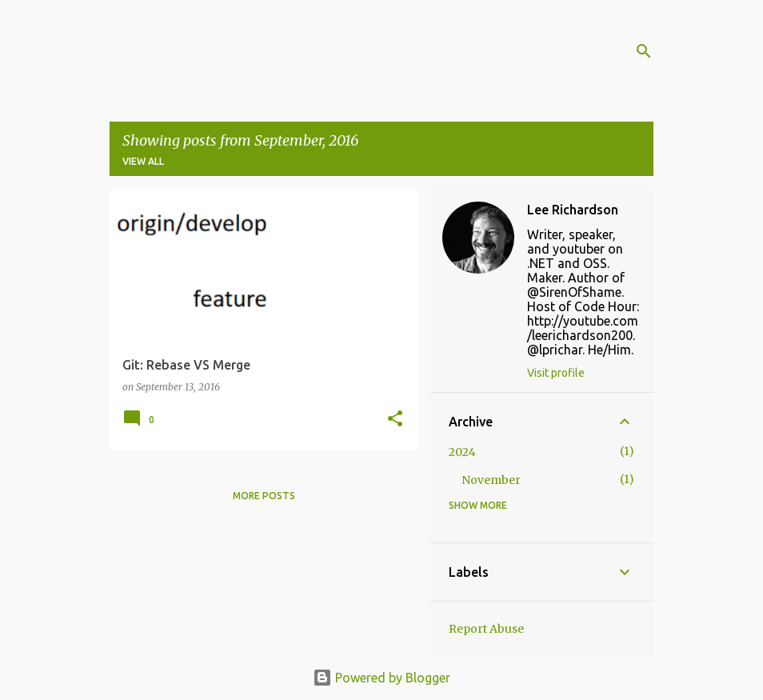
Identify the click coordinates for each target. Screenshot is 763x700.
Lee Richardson (573, 210)
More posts (264, 496)
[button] (395, 420)
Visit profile (556, 373)
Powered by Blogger (381, 678)
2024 (462, 452)
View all (143, 161)
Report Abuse (486, 629)
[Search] (644, 51)
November (491, 480)
